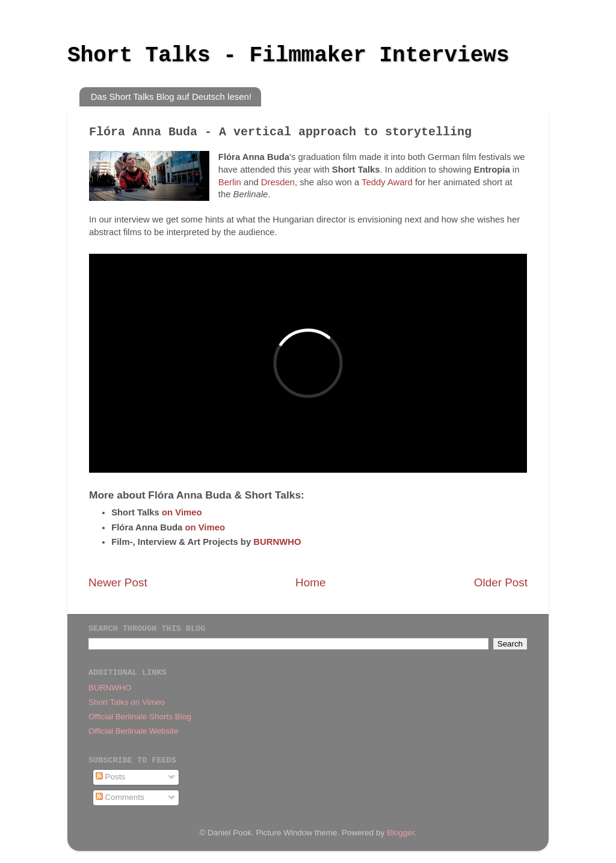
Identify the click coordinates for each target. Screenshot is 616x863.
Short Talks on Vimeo (127, 702)
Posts (111, 777)
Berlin (230, 182)
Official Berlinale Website (134, 731)
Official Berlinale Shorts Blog (140, 717)
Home (310, 582)
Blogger (401, 833)
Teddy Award (387, 182)
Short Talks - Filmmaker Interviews (288, 56)
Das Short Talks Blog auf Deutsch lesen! (171, 97)
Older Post (501, 582)
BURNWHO (277, 542)
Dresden (278, 182)
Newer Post (118, 582)
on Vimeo (182, 512)
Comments (120, 797)
